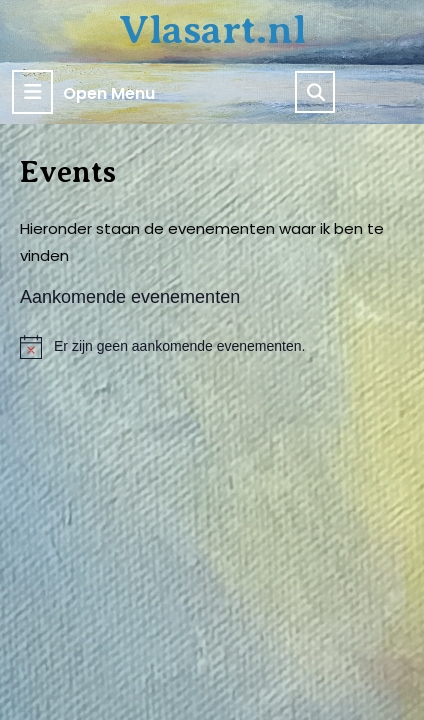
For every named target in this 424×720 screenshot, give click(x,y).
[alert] (212, 347)
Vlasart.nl (212, 29)
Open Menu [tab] (83, 92)
